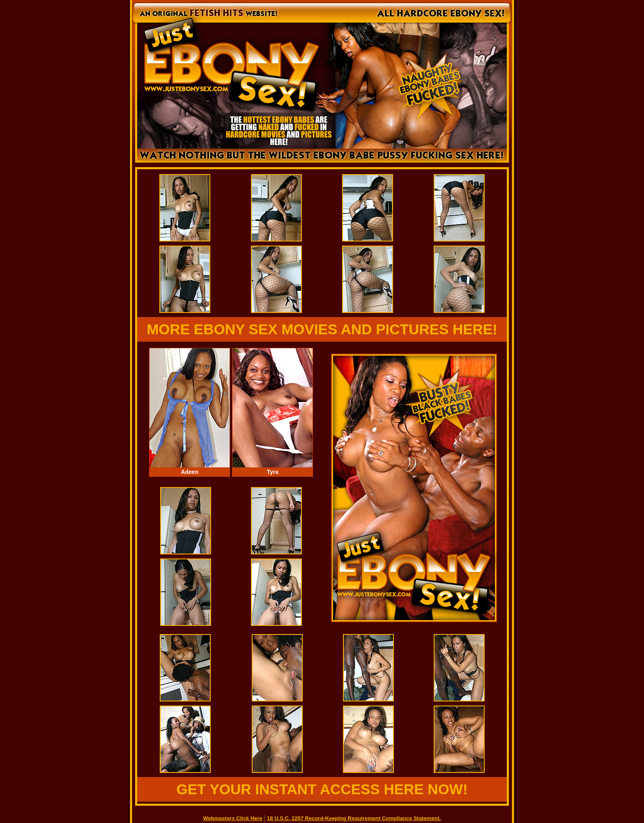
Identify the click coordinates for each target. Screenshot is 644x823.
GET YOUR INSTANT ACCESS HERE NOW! (322, 789)
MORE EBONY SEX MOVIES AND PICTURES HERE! (322, 329)
